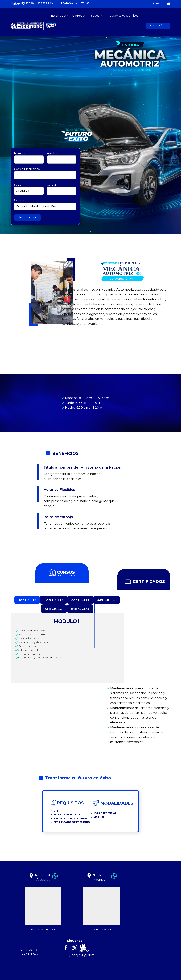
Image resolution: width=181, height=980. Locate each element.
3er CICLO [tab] (80, 600)
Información (27, 217)
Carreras (20, 200)
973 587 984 (28, 3)
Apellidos (53, 153)
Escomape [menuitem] (58, 16)
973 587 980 (45, 3)
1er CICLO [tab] (27, 600)
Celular (52, 185)
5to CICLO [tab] (54, 609)
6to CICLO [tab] (80, 609)
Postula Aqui (158, 25)
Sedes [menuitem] (95, 16)
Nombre (20, 153)
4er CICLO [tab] (106, 600)
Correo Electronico (27, 169)
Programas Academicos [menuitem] (122, 16)
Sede (18, 185)
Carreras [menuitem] (78, 16)
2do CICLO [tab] (54, 600)
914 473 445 (82, 3)
